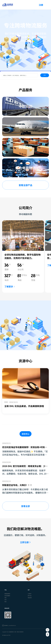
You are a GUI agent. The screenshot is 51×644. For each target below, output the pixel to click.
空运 (5, 600)
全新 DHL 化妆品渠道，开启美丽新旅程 (24, 406)
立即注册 (24, 542)
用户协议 (30, 596)
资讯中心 (26, 434)
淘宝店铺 (30, 598)
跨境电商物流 (7, 594)
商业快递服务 (7, 596)
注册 (41, 5)
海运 (5, 598)
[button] (25, 345)
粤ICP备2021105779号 (6, 635)
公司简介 (30, 594)
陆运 (5, 602)
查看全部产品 (25, 185)
